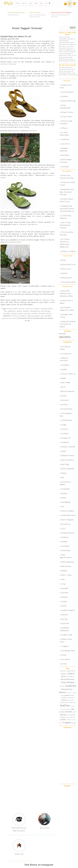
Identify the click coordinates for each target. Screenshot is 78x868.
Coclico (29, 309)
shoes (64, 601)
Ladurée (65, 139)
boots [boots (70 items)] (64, 679)
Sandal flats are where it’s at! (16, 36)
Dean (64, 451)
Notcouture (67, 278)
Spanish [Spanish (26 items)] (68, 717)
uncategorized (68, 651)
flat (6, 311)
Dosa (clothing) (68, 101)
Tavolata (65, 167)
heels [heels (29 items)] (68, 700)
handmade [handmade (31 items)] (70, 698)
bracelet (65, 400)
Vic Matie (66, 659)
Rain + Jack (66, 575)
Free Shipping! (35, 12)
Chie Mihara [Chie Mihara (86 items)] (68, 682)
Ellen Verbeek (68, 469)
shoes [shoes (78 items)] (63, 715)
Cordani (36, 309)
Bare (46, 167)
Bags (36, 3)
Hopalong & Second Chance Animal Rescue (67, 209)
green (19, 311)
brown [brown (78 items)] (71, 679)
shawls (64, 597)
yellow (49, 313)
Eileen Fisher (67, 112)
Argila (64, 369)
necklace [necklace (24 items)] (63, 709)
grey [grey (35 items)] (72, 695)
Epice (64, 473)
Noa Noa (65, 155)
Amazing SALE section (16, 12)
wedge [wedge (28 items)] (74, 723)
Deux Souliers (68, 460)
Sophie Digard (68, 610)
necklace (65, 546)
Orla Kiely (66, 550)
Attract (10, 309)
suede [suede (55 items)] (63, 720)
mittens (65, 537)
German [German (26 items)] (71, 693)
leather (26, 311)
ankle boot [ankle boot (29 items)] (63, 671)
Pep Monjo (66, 566)
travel (34, 313)
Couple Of (66, 438)
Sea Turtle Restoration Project (65, 225)
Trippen (65, 646)
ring (63, 584)
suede (20, 313)
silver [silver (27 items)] (68, 715)
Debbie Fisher (68, 455)
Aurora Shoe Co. (69, 374)
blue (63, 387)
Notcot (64, 273)
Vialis (64, 655)
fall (63, 477)
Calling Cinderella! (13, 15)
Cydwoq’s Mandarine (28, 224)
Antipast (65, 365)
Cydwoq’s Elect (15, 242)
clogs (64, 425)
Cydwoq (44, 309)
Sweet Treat (67, 635)
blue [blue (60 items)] (63, 676)
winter (64, 664)
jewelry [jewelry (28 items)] (67, 702)
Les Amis (65, 144)
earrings (65, 464)
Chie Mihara (67, 409)
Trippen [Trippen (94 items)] (67, 723)
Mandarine (35, 311)
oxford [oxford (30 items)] (68, 709)
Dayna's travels (68, 447)
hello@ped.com (70, 50)
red (42, 311)
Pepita (64, 571)
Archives (62, 334)
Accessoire (66, 354)
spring (5, 318)
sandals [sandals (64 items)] (69, 712)
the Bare (33, 131)
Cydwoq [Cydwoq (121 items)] (71, 686)
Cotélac (65, 96)
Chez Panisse (67, 92)
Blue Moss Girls (68, 264)
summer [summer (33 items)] (69, 720)
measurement (68, 533)
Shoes (18, 3)
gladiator (12, 311)
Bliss (63, 260)
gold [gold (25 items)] (75, 693)
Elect (50, 309)
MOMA (64, 542)
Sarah (14, 313)
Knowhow (66, 524)
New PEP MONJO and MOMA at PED (66, 293)
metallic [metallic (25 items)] (73, 706)
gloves (64, 493)
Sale (41, 3)
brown (22, 309)
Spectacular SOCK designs (61, 12)
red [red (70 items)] (73, 709)
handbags (66, 502)
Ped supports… (68, 562)
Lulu (63, 528)
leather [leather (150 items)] (65, 705)
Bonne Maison (68, 391)
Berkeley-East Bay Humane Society (67, 192)
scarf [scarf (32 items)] (74, 712)
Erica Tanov (67, 117)
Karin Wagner (68, 520)
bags (64, 378)
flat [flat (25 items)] (67, 693)
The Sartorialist (68, 282)
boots (64, 396)
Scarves (24, 3)
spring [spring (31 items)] (73, 717)
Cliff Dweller (67, 420)
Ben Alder (66, 382)
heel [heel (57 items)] (63, 700)
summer (27, 313)
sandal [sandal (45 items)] (62, 712)
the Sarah (37, 216)
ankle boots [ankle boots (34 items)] (71, 671)
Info (46, 3)
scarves (65, 593)
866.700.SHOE (19, 831)
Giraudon (66, 489)
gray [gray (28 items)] (63, 695)
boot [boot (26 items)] (67, 677)
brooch (65, 404)
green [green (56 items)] (67, 695)
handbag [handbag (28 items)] (64, 698)
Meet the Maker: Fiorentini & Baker (68, 324)
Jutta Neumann (68, 515)
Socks (31, 3)
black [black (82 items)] (72, 674)
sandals (7, 313)
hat (63, 506)
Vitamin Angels (68, 251)
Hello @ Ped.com (19, 828)
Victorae (41, 313)
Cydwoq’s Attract (42, 86)
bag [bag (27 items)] (67, 674)
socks (64, 606)
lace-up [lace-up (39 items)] (73, 702)
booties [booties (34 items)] (71, 677)
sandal (47, 311)
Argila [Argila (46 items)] (63, 674)
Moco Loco (66, 269)
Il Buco (64, 128)
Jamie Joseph (68, 511)
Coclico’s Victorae (8, 64)
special (65, 615)
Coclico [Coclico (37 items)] (62, 686)
